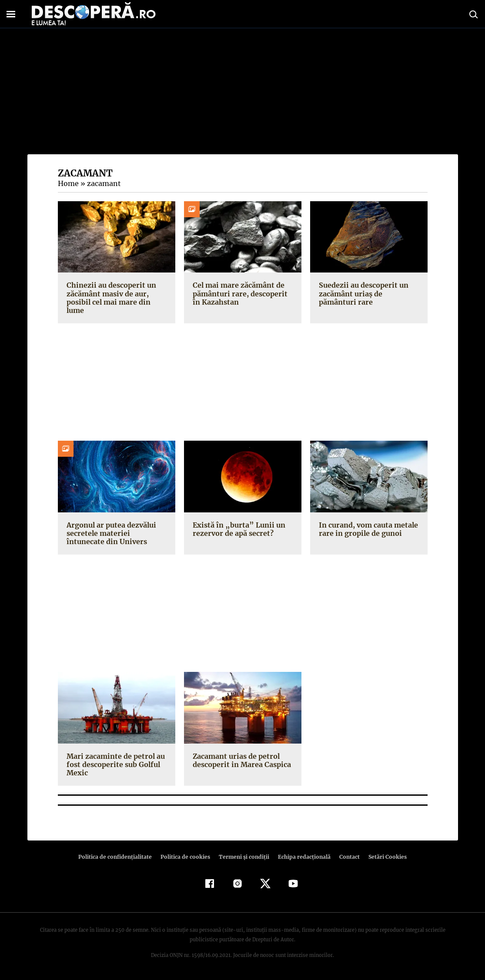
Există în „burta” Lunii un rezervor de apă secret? (236, 529)
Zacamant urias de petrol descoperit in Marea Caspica (241, 760)
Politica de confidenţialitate (119, 857)
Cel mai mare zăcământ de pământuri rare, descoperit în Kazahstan (242, 293)
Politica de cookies (187, 857)
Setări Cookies (383, 857)
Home (68, 183)
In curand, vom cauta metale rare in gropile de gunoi (367, 529)
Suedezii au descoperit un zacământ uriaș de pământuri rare (369, 293)
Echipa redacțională (302, 857)
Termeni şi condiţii (243, 857)
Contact (346, 857)
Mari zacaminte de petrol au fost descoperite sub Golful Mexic (114, 764)
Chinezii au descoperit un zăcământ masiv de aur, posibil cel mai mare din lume (110, 298)
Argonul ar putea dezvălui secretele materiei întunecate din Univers (116, 533)
